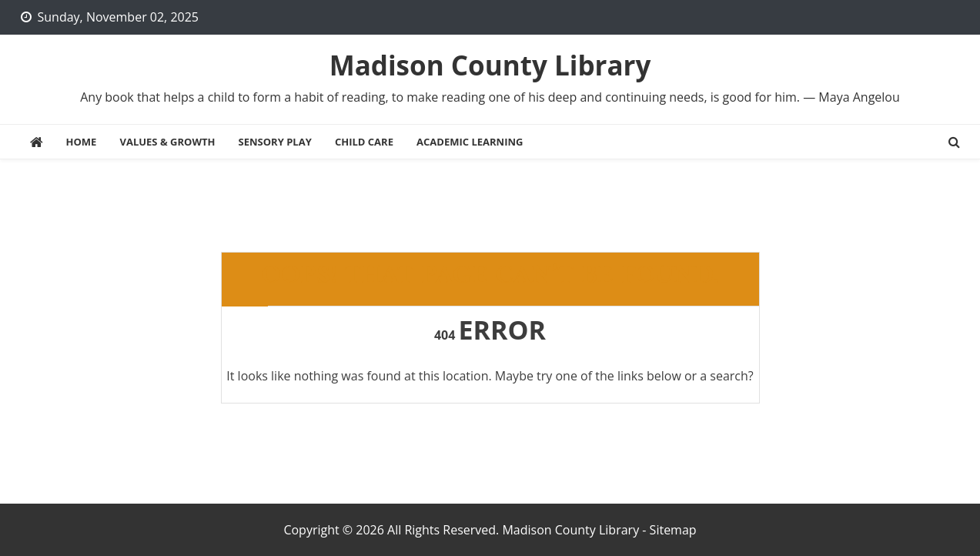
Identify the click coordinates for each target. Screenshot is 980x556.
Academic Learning (470, 142)
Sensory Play (275, 142)
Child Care (364, 142)
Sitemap (673, 530)
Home (82, 142)
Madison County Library (490, 65)
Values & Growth (168, 142)
